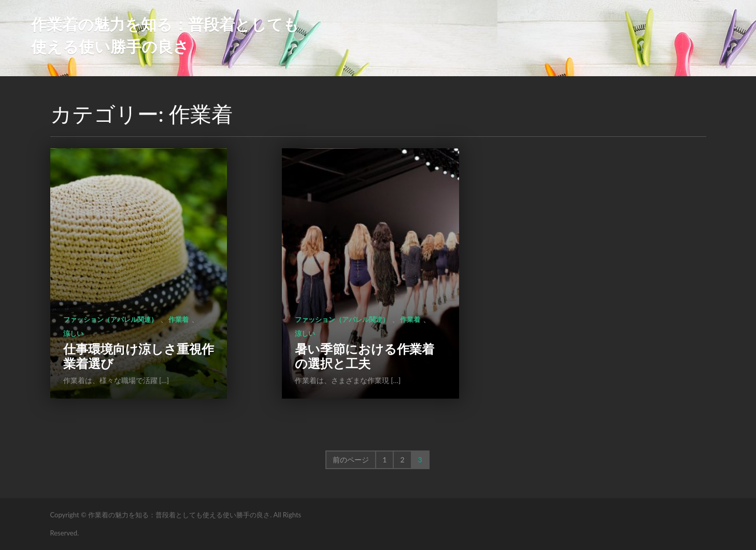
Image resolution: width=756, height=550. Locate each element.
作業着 (179, 319)
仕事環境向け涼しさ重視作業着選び (139, 356)
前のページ (351, 460)
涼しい (73, 333)
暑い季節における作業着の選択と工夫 (365, 356)
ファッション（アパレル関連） (110, 319)
